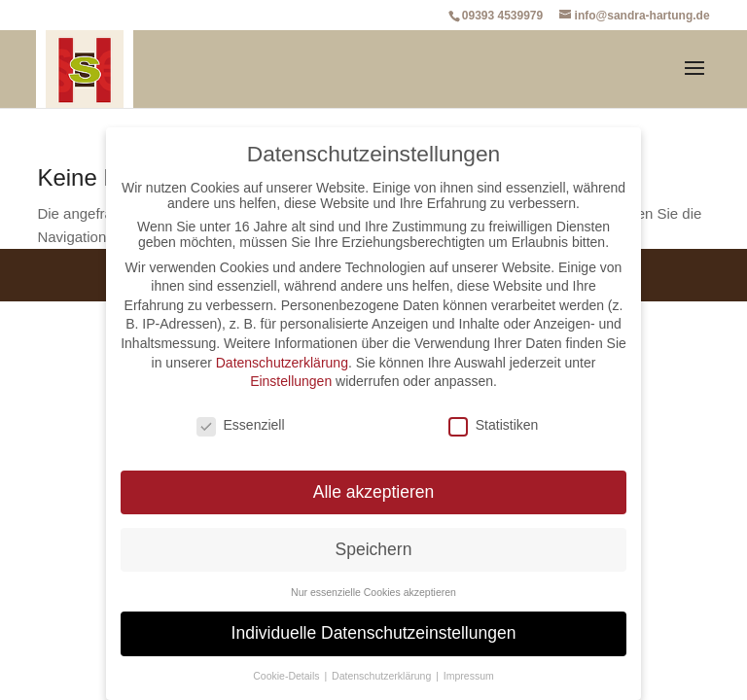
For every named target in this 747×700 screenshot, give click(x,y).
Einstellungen (291, 381)
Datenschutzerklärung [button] (383, 676)
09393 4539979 (502, 16)
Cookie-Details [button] (287, 676)
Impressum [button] (469, 676)
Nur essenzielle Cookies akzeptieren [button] (373, 592)
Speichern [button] (374, 549)
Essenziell (241, 425)
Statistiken (494, 425)
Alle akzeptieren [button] (374, 492)
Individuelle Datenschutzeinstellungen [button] (374, 633)
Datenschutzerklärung (282, 363)
